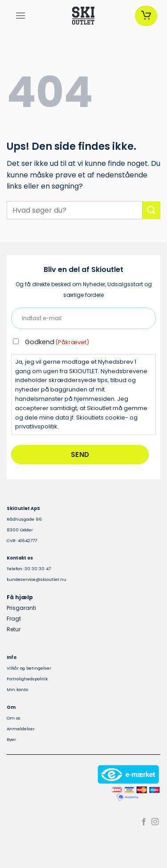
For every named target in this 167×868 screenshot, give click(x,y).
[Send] (151, 210)
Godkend (57, 342)
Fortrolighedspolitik (27, 679)
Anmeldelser (21, 729)
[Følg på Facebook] (144, 822)
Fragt (14, 619)
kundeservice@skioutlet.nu (37, 579)
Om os (14, 718)
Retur (14, 629)
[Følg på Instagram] (155, 822)
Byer (11, 739)
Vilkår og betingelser (29, 668)
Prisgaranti (21, 608)
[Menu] (20, 15)
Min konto (17, 689)
